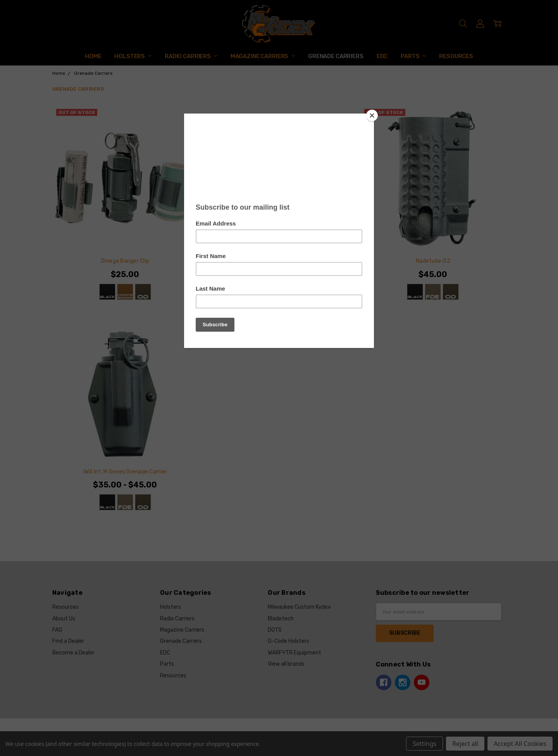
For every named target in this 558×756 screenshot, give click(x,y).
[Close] (372, 115)
